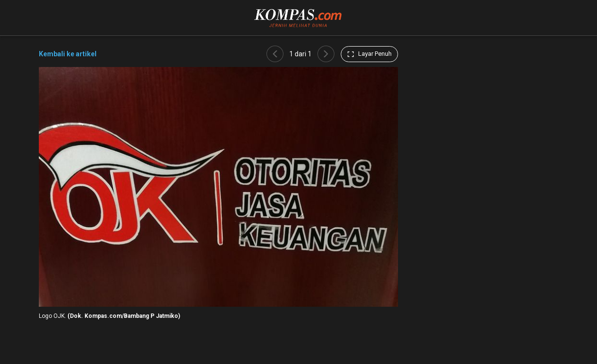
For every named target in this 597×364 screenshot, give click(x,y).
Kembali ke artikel (68, 54)
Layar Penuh (369, 54)
